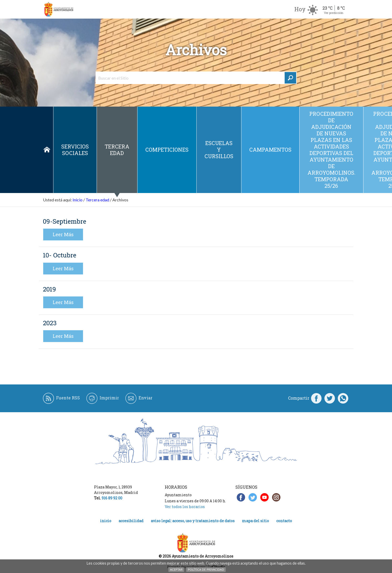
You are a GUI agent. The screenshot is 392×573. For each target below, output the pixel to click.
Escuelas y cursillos (219, 150)
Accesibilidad (131, 521)
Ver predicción (334, 13)
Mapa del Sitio (255, 521)
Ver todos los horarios (185, 507)
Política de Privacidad (206, 569)
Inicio (47, 150)
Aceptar (176, 569)
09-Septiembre (65, 221)
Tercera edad (117, 150)
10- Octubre (60, 255)
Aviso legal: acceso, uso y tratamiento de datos (193, 521)
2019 (49, 289)
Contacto (284, 521)
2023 (50, 323)
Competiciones (167, 150)
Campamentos (270, 150)
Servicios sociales (75, 150)
